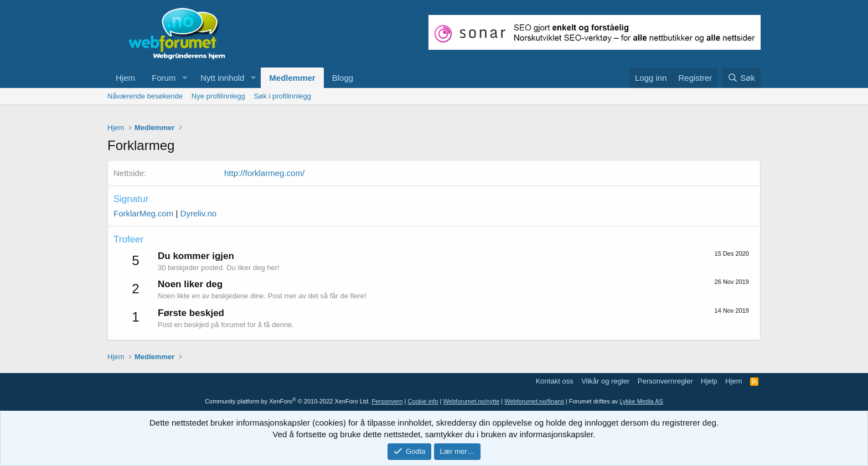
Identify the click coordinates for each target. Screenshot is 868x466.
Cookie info (423, 401)
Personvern (387, 401)
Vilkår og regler (605, 381)
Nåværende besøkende (145, 96)
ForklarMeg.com (143, 213)
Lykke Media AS (641, 401)
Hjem (125, 78)
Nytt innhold (222, 78)
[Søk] (741, 78)
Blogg (343, 78)
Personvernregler (665, 381)
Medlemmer (292, 78)
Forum (164, 78)
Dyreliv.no (199, 213)
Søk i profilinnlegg (283, 96)
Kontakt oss (555, 381)
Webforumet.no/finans (534, 401)
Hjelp (709, 381)
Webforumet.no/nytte (471, 401)
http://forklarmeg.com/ (264, 173)
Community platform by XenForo (287, 401)
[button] (184, 78)
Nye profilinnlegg (218, 96)
